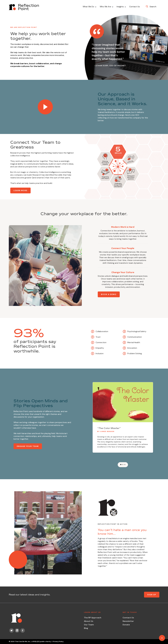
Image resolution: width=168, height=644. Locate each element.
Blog (86, 628)
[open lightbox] (45, 107)
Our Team (89, 625)
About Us (89, 621)
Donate (126, 625)
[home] (24, 7)
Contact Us (135, 7)
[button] (90, 7)
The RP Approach (93, 618)
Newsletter (128, 621)
